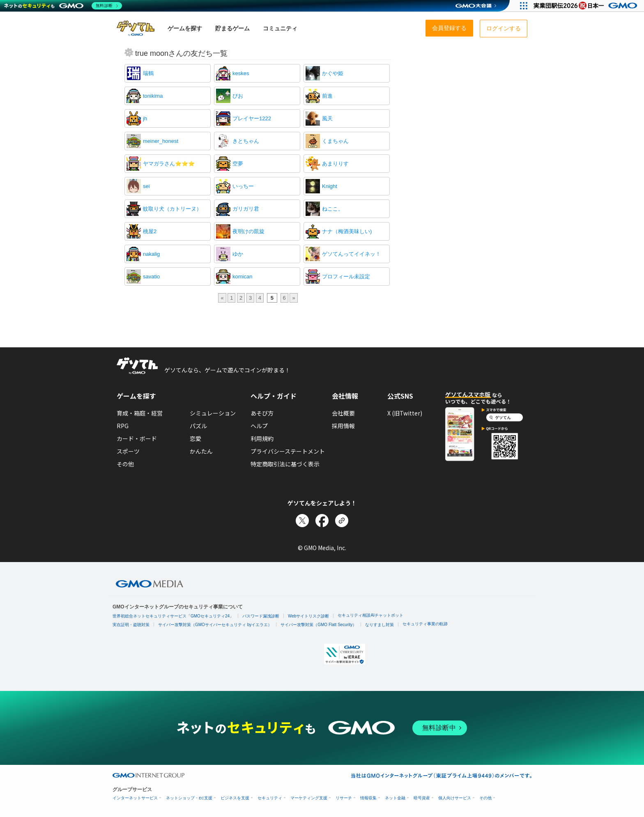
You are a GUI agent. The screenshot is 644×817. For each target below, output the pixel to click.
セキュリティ (270, 798)
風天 (327, 118)
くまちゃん (335, 141)
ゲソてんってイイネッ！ (351, 254)
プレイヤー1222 (252, 118)
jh (145, 118)
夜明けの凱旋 (248, 231)
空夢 (238, 164)
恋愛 (195, 438)
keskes (241, 73)
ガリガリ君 (246, 209)
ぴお (238, 96)
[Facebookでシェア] (322, 521)
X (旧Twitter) (405, 413)
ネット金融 (395, 798)
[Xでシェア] (302, 521)
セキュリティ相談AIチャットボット (370, 615)
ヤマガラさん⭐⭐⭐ (169, 164)
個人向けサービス (455, 798)
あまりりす (335, 164)
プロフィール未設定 (346, 277)
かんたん (201, 451)
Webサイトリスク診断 (308, 616)
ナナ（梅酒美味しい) (347, 231)
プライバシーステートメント (288, 451)
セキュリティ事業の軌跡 (425, 624)
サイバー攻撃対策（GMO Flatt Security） (319, 625)
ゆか (238, 254)
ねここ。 (333, 209)
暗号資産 (422, 798)
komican (242, 277)
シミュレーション (213, 413)
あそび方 (262, 413)
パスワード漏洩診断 (261, 616)
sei (146, 186)
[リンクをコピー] (342, 521)
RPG (123, 426)
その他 (125, 464)
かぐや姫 (333, 73)
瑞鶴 (148, 73)
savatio (151, 277)
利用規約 (262, 438)
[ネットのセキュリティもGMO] (63, 6)
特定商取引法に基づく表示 (285, 464)
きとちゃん (246, 141)
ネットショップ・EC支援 (189, 798)
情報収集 (368, 798)
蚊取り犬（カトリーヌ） (172, 209)
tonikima (153, 96)
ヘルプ (259, 426)
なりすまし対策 (379, 625)
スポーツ (128, 451)
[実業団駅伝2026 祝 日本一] (587, 6)
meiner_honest (161, 141)
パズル (198, 426)
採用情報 (343, 426)
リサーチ (344, 798)
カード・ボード (137, 438)
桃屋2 (150, 231)
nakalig (151, 254)
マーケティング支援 (309, 798)
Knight (330, 186)
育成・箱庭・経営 (140, 413)
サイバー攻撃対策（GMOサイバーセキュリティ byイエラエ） (215, 625)
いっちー (243, 186)
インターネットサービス (135, 798)
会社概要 (343, 413)
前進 (327, 96)
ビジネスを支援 (235, 798)
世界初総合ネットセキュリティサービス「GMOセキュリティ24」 (173, 616)
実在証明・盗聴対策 (131, 625)
